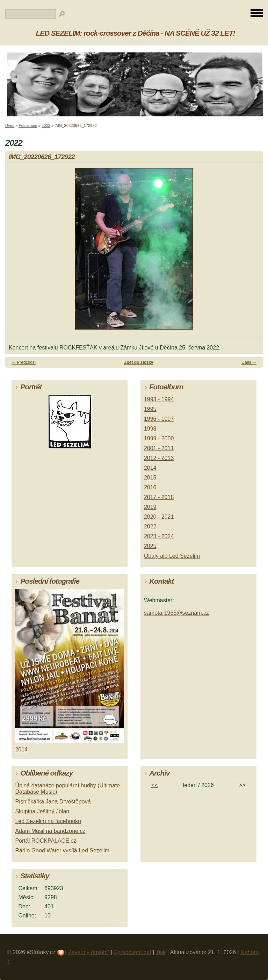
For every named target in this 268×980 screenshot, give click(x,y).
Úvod (10, 125)
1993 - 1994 (159, 399)
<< (155, 785)
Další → (249, 362)
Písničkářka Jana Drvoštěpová (53, 802)
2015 (150, 478)
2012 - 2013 (159, 458)
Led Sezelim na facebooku (48, 821)
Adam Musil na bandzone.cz (50, 831)
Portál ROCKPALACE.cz (46, 841)
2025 (150, 546)
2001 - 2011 (159, 448)
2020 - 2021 (159, 517)
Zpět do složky (139, 362)
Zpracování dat (133, 952)
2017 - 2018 (159, 497)
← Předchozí (24, 362)
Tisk (161, 952)
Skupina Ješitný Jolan (42, 811)
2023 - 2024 (159, 536)
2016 (150, 487)
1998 (150, 429)
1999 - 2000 (159, 438)
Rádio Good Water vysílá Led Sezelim (62, 851)
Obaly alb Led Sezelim (172, 556)
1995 (150, 409)
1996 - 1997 (159, 419)
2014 (150, 468)
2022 (46, 125)
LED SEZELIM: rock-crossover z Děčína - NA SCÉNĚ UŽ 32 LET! (136, 33)
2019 (150, 507)
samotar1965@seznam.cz (176, 613)
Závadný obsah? (89, 952)
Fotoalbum (28, 125)
